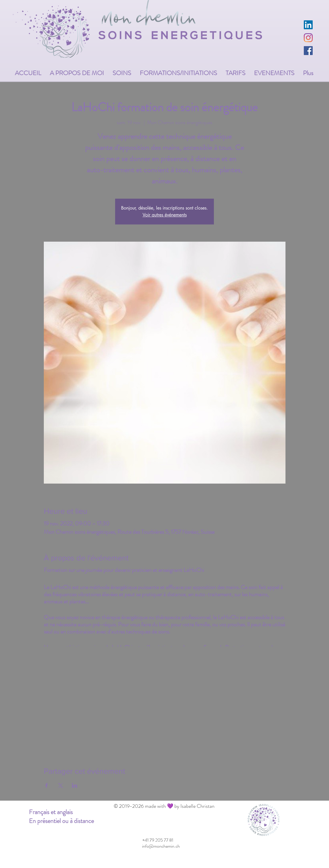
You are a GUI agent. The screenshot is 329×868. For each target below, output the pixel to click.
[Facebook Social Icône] (308, 51)
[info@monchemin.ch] (161, 846)
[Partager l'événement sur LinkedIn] (75, 785)
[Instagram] (308, 38)
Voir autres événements (165, 215)
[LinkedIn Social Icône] (308, 25)
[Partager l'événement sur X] (61, 785)
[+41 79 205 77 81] (158, 840)
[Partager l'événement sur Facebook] (47, 785)
